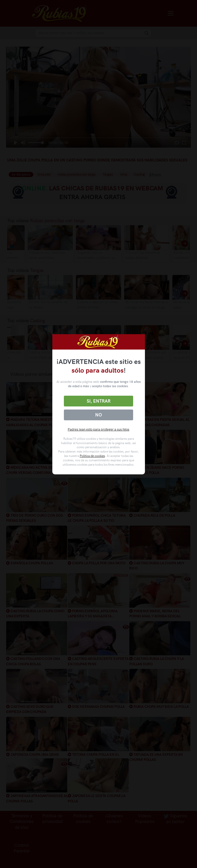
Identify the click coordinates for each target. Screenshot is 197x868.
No (98, 415)
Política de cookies (92, 456)
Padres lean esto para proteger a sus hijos (98, 429)
